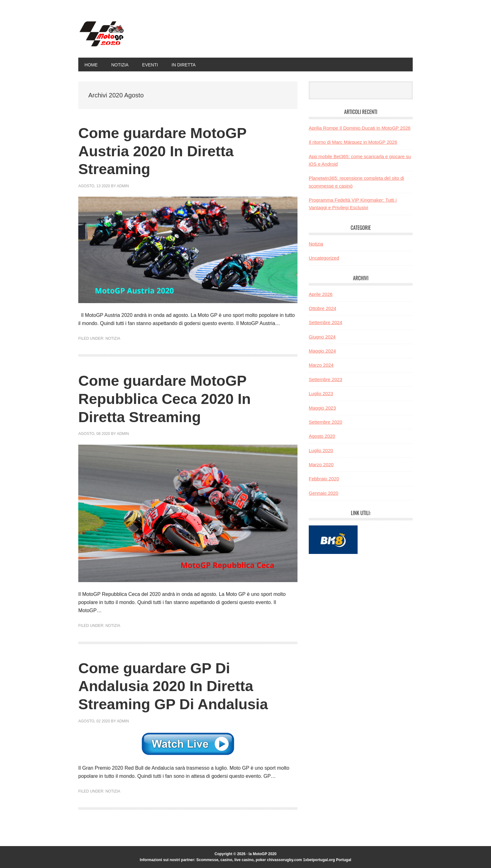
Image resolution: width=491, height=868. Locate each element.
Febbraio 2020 (324, 479)
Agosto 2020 (322, 436)
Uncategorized (324, 258)
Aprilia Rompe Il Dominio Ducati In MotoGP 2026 (360, 128)
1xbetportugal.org (319, 860)
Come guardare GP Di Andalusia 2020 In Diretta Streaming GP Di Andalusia (175, 686)
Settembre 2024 (326, 322)
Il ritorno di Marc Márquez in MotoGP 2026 (353, 142)
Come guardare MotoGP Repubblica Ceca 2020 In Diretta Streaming (166, 399)
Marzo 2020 (321, 465)
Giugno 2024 (322, 337)
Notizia (113, 338)
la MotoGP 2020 (121, 34)
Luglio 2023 (321, 393)
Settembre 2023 (326, 379)
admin (123, 186)
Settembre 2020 (326, 422)
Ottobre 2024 (323, 308)
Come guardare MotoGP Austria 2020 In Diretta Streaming (164, 151)
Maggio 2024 (322, 351)
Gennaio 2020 (323, 493)
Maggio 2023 (322, 408)
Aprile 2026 (321, 294)
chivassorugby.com (284, 860)
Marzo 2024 (321, 365)
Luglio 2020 (321, 450)
